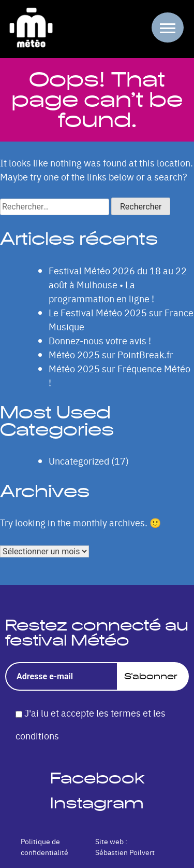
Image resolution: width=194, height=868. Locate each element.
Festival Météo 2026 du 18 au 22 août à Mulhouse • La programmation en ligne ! (118, 284)
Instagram (97, 803)
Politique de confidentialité (44, 846)
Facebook (97, 778)
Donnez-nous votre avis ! (100, 340)
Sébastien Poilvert (125, 852)
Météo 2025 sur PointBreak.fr (111, 354)
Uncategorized (79, 461)
